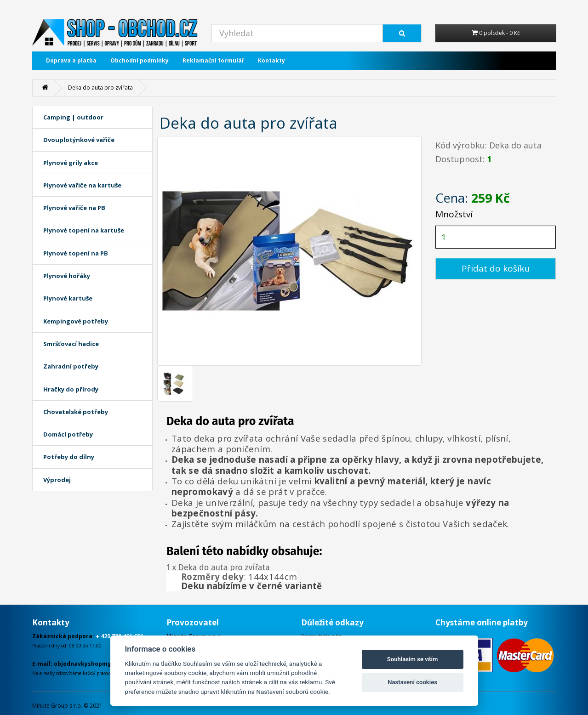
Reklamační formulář (213, 60)
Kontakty (271, 60)
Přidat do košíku (496, 268)
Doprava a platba (71, 60)
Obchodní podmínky (140, 60)
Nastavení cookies (412, 682)
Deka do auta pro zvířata (100, 88)
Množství (454, 214)
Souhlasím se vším (413, 659)
